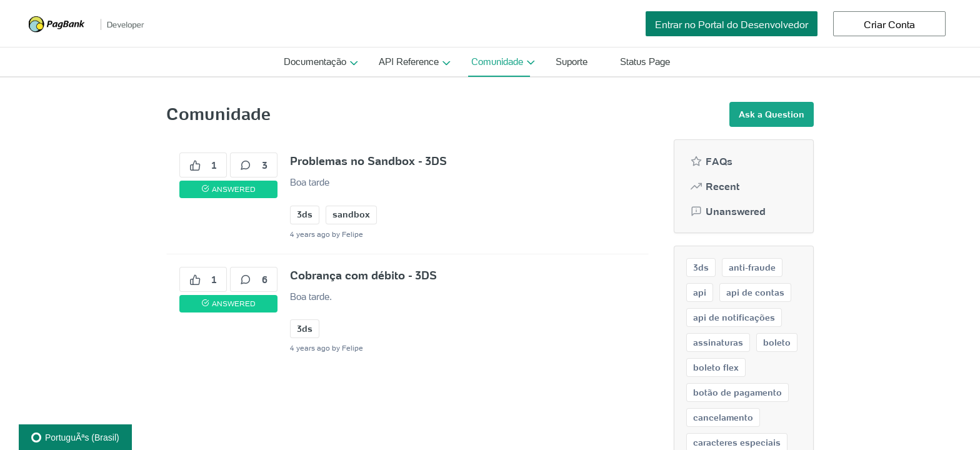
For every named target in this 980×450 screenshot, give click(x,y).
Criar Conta (889, 24)
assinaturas (718, 342)
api (700, 292)
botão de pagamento (737, 392)
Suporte (572, 62)
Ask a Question (772, 114)
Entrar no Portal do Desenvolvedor (732, 24)
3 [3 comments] (254, 165)
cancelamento (723, 417)
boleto (777, 342)
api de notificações (734, 317)
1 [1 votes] (203, 165)
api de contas (755, 292)
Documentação (315, 62)
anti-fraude (752, 267)
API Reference (409, 62)
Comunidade (497, 62)
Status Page (645, 62)
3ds (305, 214)
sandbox (351, 214)
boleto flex (716, 367)
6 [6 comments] (254, 279)
